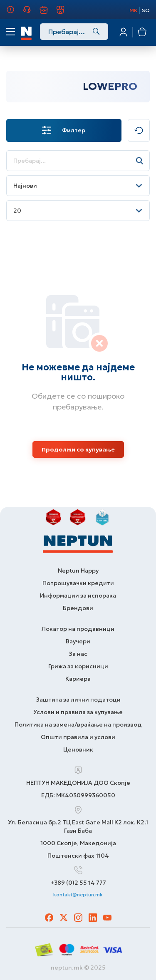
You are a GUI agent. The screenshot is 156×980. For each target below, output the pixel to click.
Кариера (48, 13)
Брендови (78, 608)
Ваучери (78, 641)
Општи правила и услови (78, 737)
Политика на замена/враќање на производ (78, 724)
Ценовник (78, 749)
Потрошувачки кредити (78, 583)
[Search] (96, 32)
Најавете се (123, 32)
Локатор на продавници (78, 629)
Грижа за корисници (32, 13)
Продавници (65, 13)
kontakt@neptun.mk (78, 894)
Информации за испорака (78, 595)
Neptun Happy (78, 571)
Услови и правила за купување (78, 712)
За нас (12, 13)
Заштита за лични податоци (78, 700)
